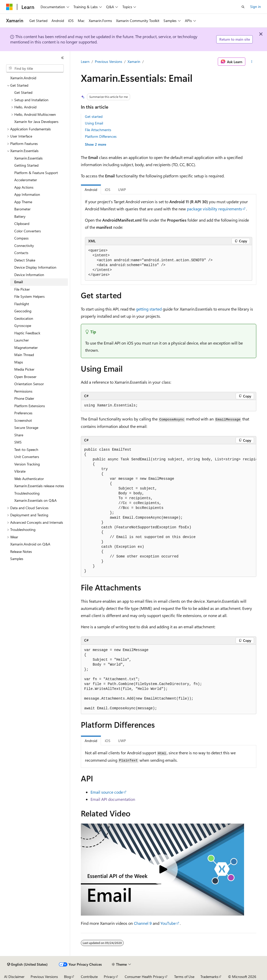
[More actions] (252, 62)
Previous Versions (109, 61)
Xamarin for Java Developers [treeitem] (36, 122)
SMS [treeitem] (18, 442)
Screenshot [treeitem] (23, 420)
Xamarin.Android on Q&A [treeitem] (30, 544)
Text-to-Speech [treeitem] (26, 449)
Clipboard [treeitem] (22, 224)
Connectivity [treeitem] (24, 246)
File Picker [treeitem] (22, 289)
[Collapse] (62, 58)
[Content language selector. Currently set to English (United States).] (27, 964)
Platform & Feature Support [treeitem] (36, 173)
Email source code (107, 792)
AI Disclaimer (14, 977)
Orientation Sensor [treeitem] (29, 384)
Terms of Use (184, 977)
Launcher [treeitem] (22, 340)
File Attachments (98, 130)
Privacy (109, 977)
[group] (169, 511)
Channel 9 (143, 923)
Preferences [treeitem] (23, 413)
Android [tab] (91, 190)
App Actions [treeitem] (24, 187)
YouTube (168, 923)
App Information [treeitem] (27, 194)
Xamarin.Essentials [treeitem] (28, 158)
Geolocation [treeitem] (24, 318)
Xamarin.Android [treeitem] (23, 78)
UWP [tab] (122, 190)
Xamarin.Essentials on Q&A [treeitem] (35, 500)
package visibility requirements (214, 209)
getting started (149, 309)
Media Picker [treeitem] (24, 369)
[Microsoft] (9, 7)
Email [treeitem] (19, 282)
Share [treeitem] (19, 435)
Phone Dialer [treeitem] (24, 398)
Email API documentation (113, 799)
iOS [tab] (108, 190)
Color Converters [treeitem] (28, 231)
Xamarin (134, 61)
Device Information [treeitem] (29, 275)
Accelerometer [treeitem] (26, 180)
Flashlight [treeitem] (22, 304)
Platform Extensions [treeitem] (30, 406)
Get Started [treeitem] (23, 92)
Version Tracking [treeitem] (27, 464)
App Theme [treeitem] (23, 202)
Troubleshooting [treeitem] (27, 493)
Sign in (256, 7)
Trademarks (209, 977)
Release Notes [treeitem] (21, 551)
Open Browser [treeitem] (25, 377)
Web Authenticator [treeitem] (29, 479)
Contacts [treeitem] (21, 253)
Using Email (94, 123)
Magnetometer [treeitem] (26, 347)
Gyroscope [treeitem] (23, 326)
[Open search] (243, 7)
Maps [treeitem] (19, 362)
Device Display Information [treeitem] (35, 267)
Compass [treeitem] (21, 238)
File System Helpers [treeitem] (29, 296)
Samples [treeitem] (17, 559)
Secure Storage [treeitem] (26, 428)
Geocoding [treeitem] (23, 311)
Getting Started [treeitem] (26, 165)
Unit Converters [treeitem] (27, 457)
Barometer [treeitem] (22, 209)
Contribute (89, 977)
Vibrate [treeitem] (20, 471)
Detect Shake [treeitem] (25, 260)
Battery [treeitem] (20, 216)
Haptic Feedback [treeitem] (27, 333)
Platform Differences (101, 136)
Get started (94, 116)
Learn (85, 61)
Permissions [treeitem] (23, 391)
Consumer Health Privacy (144, 977)
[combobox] (35, 69)
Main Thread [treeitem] (24, 355)
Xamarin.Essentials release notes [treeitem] (39, 486)
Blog (67, 977)
